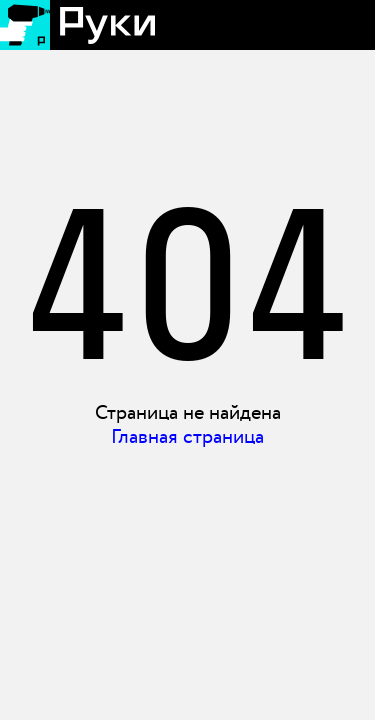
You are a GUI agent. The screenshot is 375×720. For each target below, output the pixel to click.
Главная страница (187, 437)
